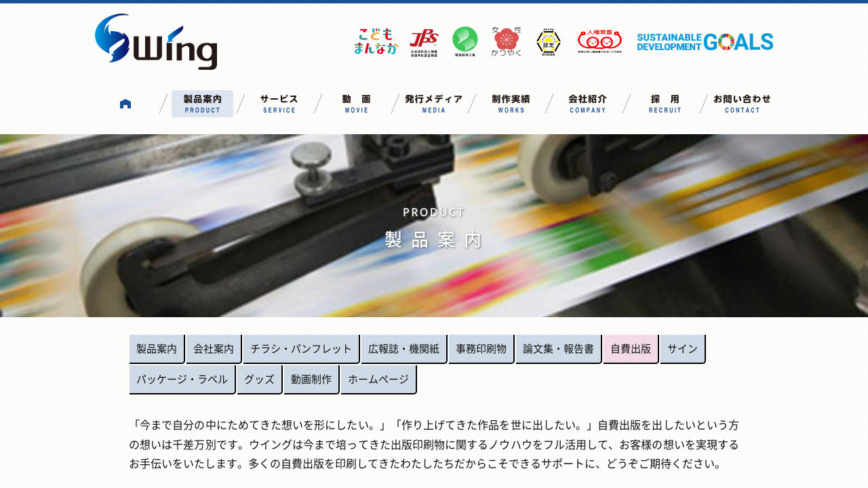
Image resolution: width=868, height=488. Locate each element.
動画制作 (311, 379)
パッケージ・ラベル (182, 379)
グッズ (259, 379)
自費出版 (631, 348)
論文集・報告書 (558, 348)
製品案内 (157, 348)
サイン (683, 348)
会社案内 (214, 348)
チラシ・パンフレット (301, 348)
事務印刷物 (481, 348)
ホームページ (378, 379)
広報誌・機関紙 (404, 348)
